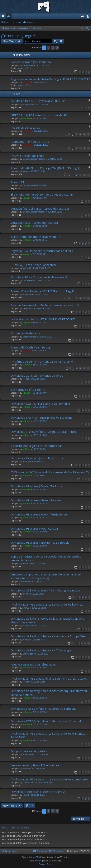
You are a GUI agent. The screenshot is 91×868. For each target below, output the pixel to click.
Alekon (26, 563)
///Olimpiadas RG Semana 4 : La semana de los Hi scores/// (50, 472)
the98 (25, 594)
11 (84, 369)
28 (80, 135)
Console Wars (29, 783)
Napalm (26, 198)
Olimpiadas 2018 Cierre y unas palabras (37, 375)
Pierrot (26, 379)
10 (80, 369)
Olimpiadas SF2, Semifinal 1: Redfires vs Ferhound (43, 709)
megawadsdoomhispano (34, 159)
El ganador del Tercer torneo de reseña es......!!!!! (42, 194)
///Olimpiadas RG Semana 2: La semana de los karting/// (48, 604)
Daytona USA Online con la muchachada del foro (42, 251)
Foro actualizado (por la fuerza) (31, 62)
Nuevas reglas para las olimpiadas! (33, 664)
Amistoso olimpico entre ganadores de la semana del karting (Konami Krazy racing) (46, 576)
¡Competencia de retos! (26, 333)
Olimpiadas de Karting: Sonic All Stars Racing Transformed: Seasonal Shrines (49, 693)
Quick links (4, 17)
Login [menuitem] (83, 17)
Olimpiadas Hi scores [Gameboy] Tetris (37, 458)
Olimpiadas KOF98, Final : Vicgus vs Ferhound (40, 404)
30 (88, 135)
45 (84, 149)
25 (76, 298)
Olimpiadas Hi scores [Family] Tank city (36, 486)
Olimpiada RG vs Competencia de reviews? (39, 277)
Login (18, 22)
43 (76, 149)
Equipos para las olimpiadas (29, 751)
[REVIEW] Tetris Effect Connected (33, 265)
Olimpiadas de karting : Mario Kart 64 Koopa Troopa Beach (49, 636)
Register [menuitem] (89, 17)
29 (84, 135)
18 (84, 175)
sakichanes (28, 65)
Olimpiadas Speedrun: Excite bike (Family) (38, 792)
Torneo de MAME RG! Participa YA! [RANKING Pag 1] (45, 168)
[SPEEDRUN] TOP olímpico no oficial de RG (39, 115)
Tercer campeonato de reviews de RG (36, 237)
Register (30, 22)
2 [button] (48, 48)
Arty (39, 861)
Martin (25, 171)
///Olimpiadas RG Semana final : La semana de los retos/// (49, 678)
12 (88, 369)
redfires (26, 118)
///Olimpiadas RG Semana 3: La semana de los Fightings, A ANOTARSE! (49, 735)
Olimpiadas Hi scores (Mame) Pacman (36, 500)
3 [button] (53, 48)
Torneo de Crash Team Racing (31, 347)
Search (7, 22)
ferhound (27, 131)
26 (80, 298)
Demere (26, 185)
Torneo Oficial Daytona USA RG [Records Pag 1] (42, 291)
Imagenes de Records (25, 127)
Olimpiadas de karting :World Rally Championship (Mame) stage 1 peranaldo (48, 620)
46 (88, 149)
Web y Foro (25, 68)
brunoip (26, 461)
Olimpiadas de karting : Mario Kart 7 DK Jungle (41, 650)
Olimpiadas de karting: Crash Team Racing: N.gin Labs (46, 590)
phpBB (36, 857)
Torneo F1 (17, 182)
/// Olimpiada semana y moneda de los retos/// (42, 361)
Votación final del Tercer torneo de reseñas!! (40, 208)
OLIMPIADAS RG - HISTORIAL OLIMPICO (38, 101)
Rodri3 (26, 795)
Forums (9, 17)
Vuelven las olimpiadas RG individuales (36, 765)
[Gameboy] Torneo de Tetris (30, 142)
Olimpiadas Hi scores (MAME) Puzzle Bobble (40, 542)
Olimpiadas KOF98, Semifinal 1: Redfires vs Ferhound (46, 721)
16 (76, 175)
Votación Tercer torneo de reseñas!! (34, 223)
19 (88, 175)
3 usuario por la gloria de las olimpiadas (36, 446)
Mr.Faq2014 (28, 268)
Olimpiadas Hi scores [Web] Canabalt (35, 528)
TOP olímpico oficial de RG (28, 390)
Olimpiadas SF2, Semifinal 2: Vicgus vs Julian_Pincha (44, 432)
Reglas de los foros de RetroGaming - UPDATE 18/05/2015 (50, 79)
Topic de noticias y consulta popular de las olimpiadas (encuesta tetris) (46, 558)
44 (80, 149)
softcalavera (28, 280)
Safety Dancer (29, 337)
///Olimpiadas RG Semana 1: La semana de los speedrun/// (49, 779)
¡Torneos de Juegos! (18, 36)
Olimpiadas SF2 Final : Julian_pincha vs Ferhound (42, 418)
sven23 (26, 608)
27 (76, 135)
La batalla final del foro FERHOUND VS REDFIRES (43, 319)
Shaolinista (28, 105)
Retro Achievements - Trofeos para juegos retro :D (45, 305)
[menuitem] (88, 29)
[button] (57, 48)
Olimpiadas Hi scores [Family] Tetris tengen (40, 514)
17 (80, 175)
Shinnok (27, 82)
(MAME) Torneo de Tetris (28, 156)
